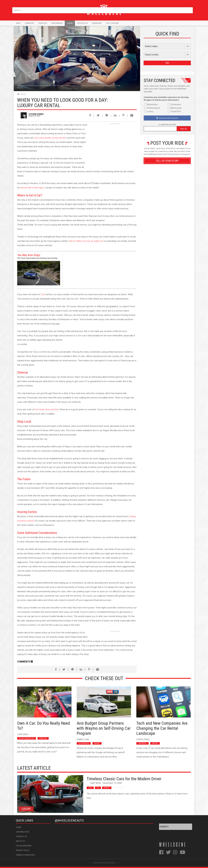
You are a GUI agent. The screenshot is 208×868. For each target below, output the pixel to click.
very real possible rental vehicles (50, 138)
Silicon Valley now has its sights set (86, 241)
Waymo (97, 743)
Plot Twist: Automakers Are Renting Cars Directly (37, 258)
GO (167, 63)
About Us (20, 841)
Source (20, 88)
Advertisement (167, 230)
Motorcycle (82, 23)
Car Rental (142, 743)
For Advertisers (24, 846)
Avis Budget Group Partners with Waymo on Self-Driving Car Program (104, 728)
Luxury (70, 23)
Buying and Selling (27, 738)
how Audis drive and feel (47, 409)
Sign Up (184, 129)
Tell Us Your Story (167, 161)
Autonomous (84, 743)
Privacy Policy (23, 850)
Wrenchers (97, 23)
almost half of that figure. (33, 188)
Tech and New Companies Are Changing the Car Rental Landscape (162, 728)
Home (18, 827)
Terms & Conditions (25, 855)
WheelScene (111, 863)
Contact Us (21, 836)
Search (190, 10)
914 (98, 788)
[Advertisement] (115, 143)
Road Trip (43, 738)
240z (90, 788)
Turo (43, 294)
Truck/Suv (42, 23)
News (18, 23)
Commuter (29, 23)
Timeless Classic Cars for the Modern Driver (124, 779)
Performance (57, 23)
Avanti (107, 788)
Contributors (23, 832)
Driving (155, 743)
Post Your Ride (112, 23)
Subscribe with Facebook (168, 118)
